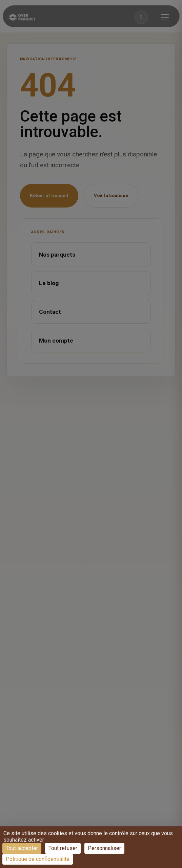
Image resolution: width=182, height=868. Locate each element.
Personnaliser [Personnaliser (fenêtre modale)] (104, 848)
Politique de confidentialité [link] (38, 859)
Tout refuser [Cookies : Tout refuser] (63, 848)
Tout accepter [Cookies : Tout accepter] (22, 848)
